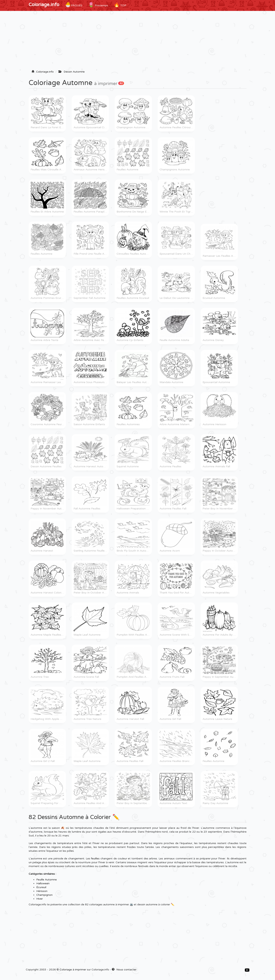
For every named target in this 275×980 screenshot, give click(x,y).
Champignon (44, 895)
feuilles (95, 859)
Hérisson (42, 891)
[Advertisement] (138, 42)
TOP (120, 5)
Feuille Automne (47, 880)
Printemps (98, 5)
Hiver (40, 899)
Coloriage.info (44, 5)
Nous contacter (124, 970)
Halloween (43, 883)
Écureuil (41, 887)
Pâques (74, 5)
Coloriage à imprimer (73, 970)
